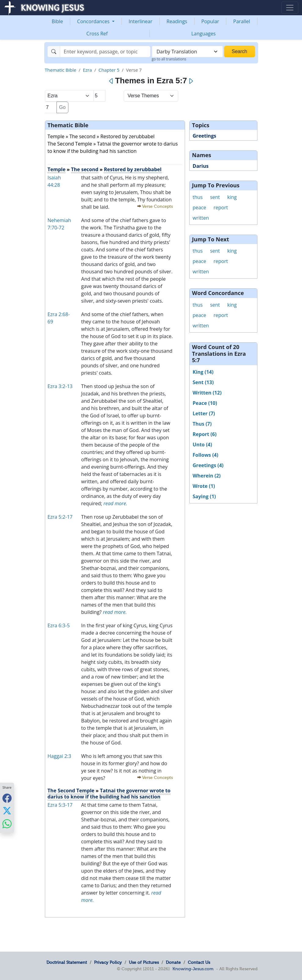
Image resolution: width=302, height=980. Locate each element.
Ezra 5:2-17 (60, 517)
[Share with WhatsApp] (7, 824)
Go (62, 107)
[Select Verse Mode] (151, 96)
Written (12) (207, 393)
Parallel (242, 21)
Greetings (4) (208, 465)
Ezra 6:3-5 (59, 625)
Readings (177, 21)
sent (215, 197)
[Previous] (111, 81)
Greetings (204, 136)
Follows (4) (206, 455)
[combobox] (187, 52)
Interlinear (140, 21)
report (221, 207)
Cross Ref (97, 34)
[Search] (105, 52)
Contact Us (199, 962)
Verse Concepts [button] (157, 206)
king (232, 197)
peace (199, 207)
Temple (57, 169)
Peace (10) (205, 403)
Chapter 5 (109, 70)
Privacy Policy (108, 962)
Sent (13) (203, 382)
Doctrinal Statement (67, 962)
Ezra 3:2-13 (60, 386)
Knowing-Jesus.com (193, 969)
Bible (57, 21)
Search (240, 51)
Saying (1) (204, 496)
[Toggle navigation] (290, 8)
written (201, 218)
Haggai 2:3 (60, 756)
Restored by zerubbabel (133, 169)
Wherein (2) (207, 476)
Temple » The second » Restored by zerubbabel (101, 136)
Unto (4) (202, 445)
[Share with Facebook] (7, 798)
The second (85, 169)
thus (198, 197)
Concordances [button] (94, 21)
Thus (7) (202, 424)
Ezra (87, 70)
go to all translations (169, 59)
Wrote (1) (204, 486)
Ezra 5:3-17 (60, 805)
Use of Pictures (144, 962)
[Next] (191, 81)
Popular (210, 21)
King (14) (203, 372)
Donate (173, 962)
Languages (203, 34)
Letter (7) (204, 413)
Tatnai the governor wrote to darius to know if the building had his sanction (109, 793)
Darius (201, 166)
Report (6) (205, 434)
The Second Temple (71, 791)
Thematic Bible (61, 70)
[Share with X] (7, 811)
